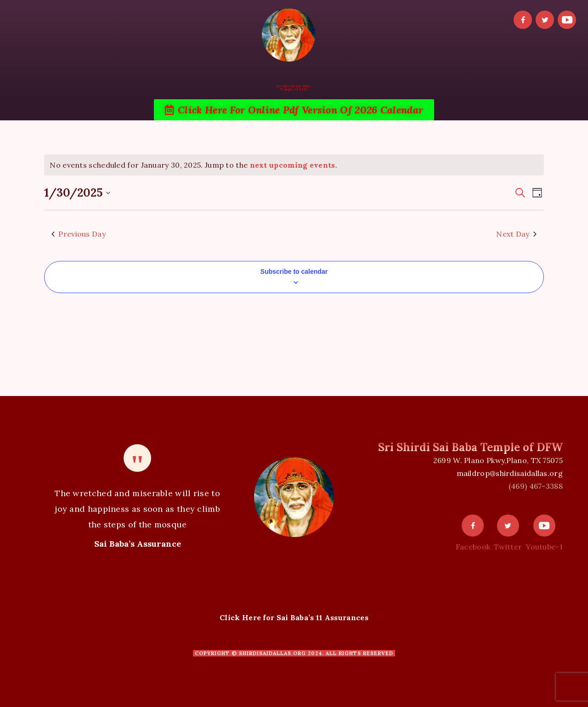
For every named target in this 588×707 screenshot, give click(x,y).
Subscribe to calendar (294, 271)
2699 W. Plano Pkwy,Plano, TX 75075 (498, 460)
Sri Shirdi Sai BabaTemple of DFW (294, 88)
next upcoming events (293, 165)
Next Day (516, 234)
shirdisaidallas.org (272, 653)
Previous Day (79, 234)
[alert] (294, 165)
